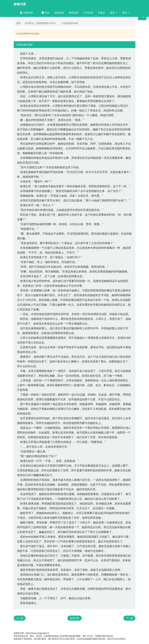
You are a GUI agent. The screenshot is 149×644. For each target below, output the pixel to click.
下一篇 (129, 618)
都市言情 (74, 13)
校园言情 (59, 13)
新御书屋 (20, 4)
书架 (45, 13)
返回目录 (74, 618)
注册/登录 (26, 13)
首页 (19, 23)
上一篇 (20, 618)
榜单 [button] (126, 13)
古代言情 (88, 13)
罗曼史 (102, 13)
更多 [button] (114, 13)
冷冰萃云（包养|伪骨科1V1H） (41, 23)
